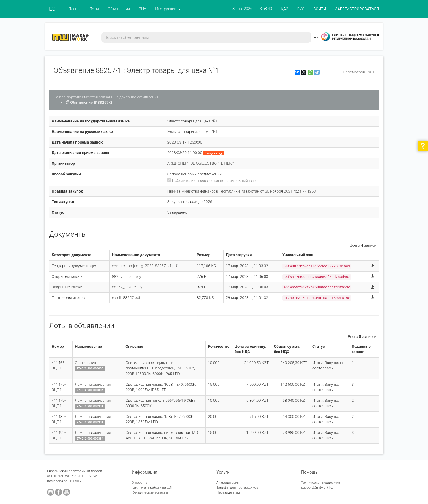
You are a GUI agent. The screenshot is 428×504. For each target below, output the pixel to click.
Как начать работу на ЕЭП (152, 487)
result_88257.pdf (126, 298)
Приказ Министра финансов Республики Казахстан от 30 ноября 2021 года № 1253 (242, 191)
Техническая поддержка (321, 483)
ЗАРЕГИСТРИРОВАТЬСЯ (357, 9)
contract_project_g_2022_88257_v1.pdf (145, 266)
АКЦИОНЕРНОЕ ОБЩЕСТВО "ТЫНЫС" (201, 163)
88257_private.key (127, 287)
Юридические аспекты (150, 492)
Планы (74, 9)
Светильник (85, 363)
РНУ (143, 9)
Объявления (119, 9)
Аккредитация (228, 483)
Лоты (94, 9)
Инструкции (168, 9)
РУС (301, 9)
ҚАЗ (285, 9)
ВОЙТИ (320, 9)
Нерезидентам (228, 492)
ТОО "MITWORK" (63, 476)
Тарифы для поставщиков (237, 487)
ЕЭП (54, 9)
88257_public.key (127, 277)
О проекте (140, 483)
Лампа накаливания (93, 384)
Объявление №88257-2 (89, 102)
